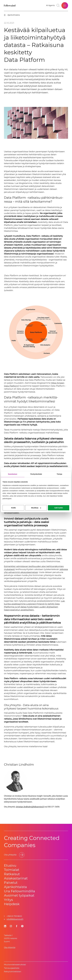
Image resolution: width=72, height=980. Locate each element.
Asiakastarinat (16, 878)
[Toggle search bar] (58, 5)
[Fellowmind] (10, 5)
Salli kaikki (59, 508)
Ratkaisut (12, 874)
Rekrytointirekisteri (13, 972)
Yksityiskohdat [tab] (36, 474)
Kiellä (13, 508)
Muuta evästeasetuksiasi (15, 965)
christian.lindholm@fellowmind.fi (30, 807)
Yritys (8, 900)
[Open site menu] (65, 5)
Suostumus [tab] (13, 474)
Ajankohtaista (15, 887)
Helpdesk (12, 904)
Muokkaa (36, 508)
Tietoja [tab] (59, 474)
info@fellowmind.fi (15, 919)
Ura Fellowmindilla (19, 891)
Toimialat (12, 870)
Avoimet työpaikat (19, 895)
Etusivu (10, 865)
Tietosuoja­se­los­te (12, 968)
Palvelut (11, 883)
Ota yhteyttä (10, 947)
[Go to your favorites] (50, 5)
